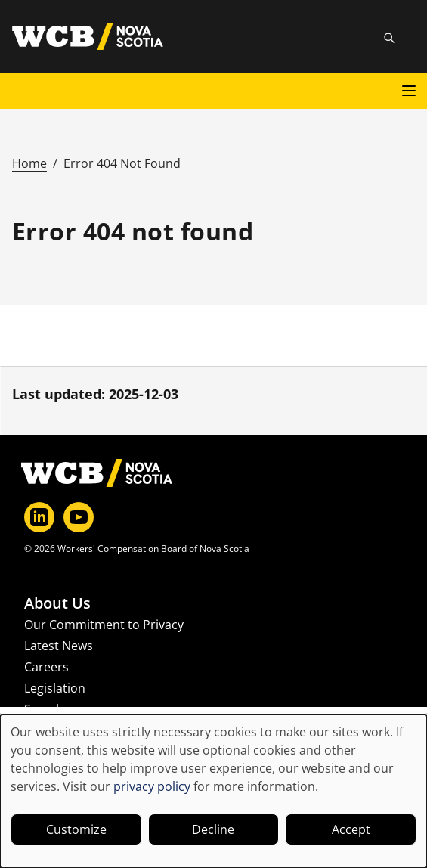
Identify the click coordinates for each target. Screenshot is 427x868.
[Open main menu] (409, 91)
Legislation (55, 688)
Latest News (59, 646)
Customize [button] (76, 829)
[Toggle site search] (389, 38)
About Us (57, 603)
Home (29, 163)
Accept (351, 829)
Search (44, 709)
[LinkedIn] (39, 517)
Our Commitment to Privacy (104, 625)
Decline (213, 829)
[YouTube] (79, 517)
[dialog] (213, 791)
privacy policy (152, 786)
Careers (46, 667)
